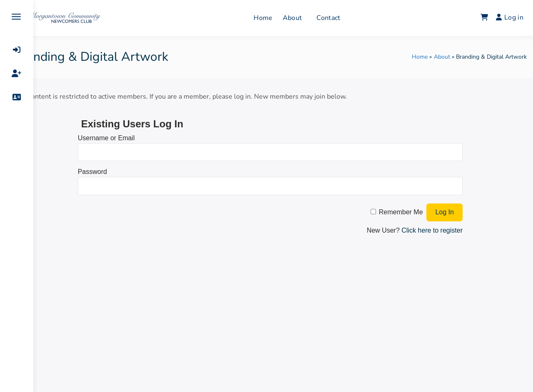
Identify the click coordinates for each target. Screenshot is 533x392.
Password (115, 172)
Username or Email (129, 138)
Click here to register (435, 230)
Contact (342, 18)
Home (276, 18)
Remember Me (404, 212)
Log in (510, 17)
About (305, 18)
